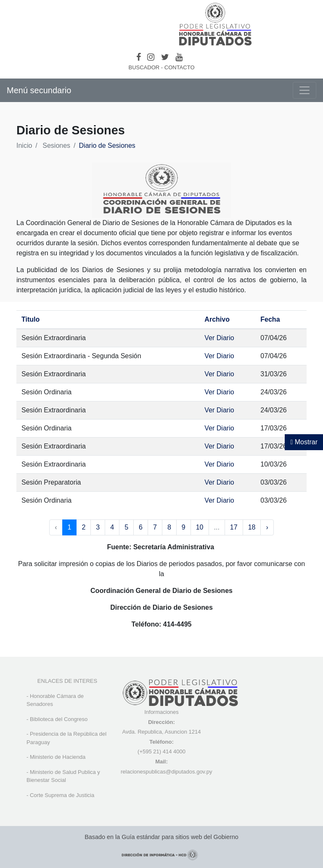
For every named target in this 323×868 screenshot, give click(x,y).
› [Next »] (267, 527)
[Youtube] (179, 57)
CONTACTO (180, 67)
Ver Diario (219, 338)
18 (252, 527)
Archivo (217, 319)
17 (234, 527)
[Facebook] (139, 57)
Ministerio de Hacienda (58, 757)
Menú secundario (39, 90)
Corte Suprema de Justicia (62, 795)
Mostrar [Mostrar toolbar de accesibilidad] (304, 442)
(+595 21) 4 (152, 751)
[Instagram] (151, 57)
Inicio (24, 146)
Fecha (270, 319)
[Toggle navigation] (304, 90)
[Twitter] (165, 57)
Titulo (30, 319)
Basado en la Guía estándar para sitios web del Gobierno (161, 837)
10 (200, 527)
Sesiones (56, 146)
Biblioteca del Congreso (59, 719)
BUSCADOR (144, 67)
